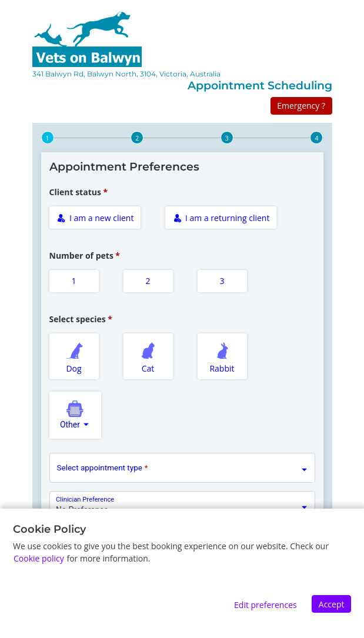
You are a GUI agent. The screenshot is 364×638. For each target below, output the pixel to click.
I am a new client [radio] (95, 218)
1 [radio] (74, 281)
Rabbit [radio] (222, 356)
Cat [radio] (148, 356)
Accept (332, 604)
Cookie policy (39, 558)
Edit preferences (266, 605)
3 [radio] (222, 281)
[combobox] (75, 415)
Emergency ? (301, 106)
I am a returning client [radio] (222, 218)
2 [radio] (148, 281)
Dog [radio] (74, 356)
